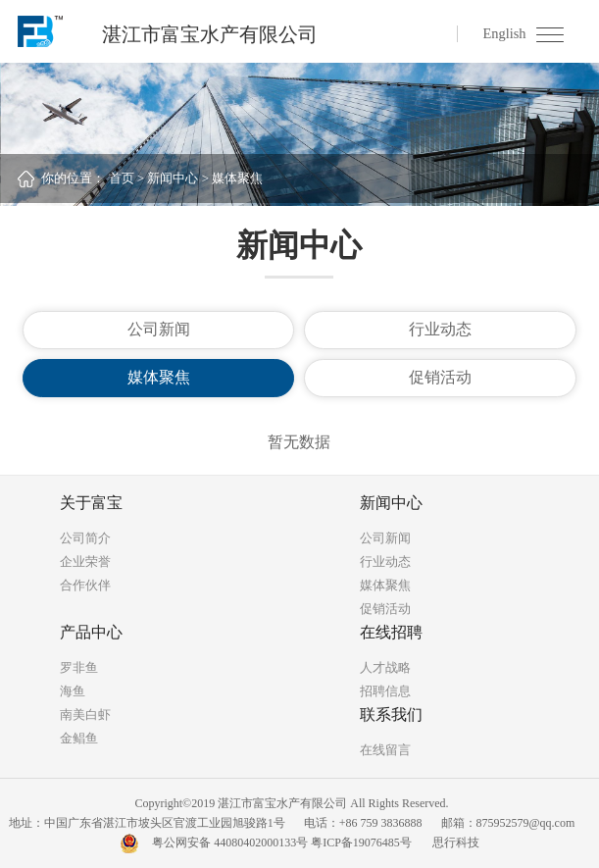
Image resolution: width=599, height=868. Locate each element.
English (504, 33)
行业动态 (440, 329)
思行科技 (456, 842)
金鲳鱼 (79, 738)
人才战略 (385, 667)
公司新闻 (159, 329)
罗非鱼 (79, 667)
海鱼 (73, 691)
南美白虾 (85, 715)
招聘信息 (385, 691)
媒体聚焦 (237, 178)
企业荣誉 (85, 562)
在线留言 (385, 750)
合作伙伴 (85, 585)
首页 (122, 178)
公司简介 (85, 538)
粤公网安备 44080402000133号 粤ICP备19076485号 (282, 842)
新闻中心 (173, 178)
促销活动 (440, 377)
